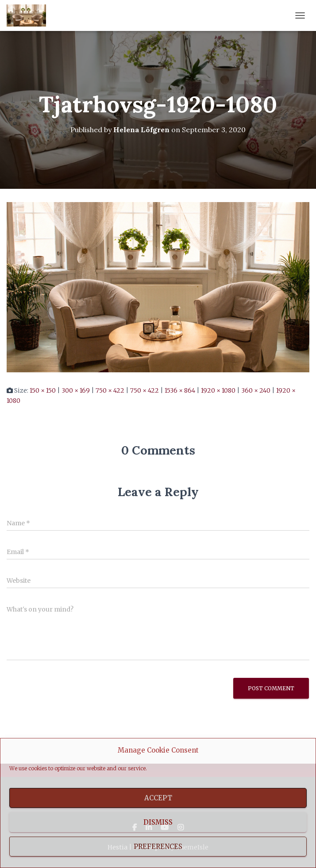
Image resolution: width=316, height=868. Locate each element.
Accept (158, 798)
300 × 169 (76, 390)
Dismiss (158, 822)
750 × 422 (110, 390)
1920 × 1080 (218, 390)
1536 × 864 (180, 390)
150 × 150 (43, 390)
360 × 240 (256, 390)
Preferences (158, 847)
